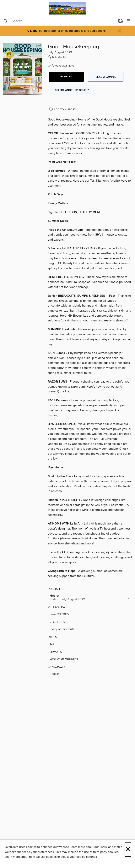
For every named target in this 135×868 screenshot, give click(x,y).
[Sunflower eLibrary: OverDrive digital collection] (67, 8)
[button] (66, 77)
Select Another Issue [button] (72, 90)
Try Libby (31, 31)
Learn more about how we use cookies (31, 857)
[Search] (5, 21)
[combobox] (60, 21)
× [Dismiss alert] (119, 31)
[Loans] (121, 22)
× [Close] (128, 850)
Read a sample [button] (106, 77)
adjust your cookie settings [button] (79, 857)
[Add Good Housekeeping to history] (63, 110)
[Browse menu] (129, 21)
